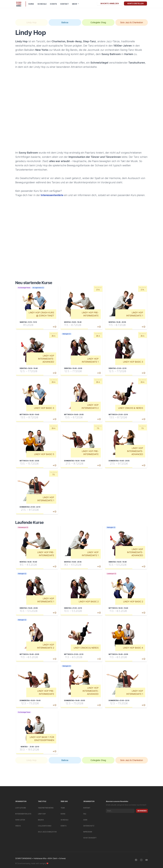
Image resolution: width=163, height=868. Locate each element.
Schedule (42, 4)
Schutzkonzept (90, 838)
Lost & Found (21, 808)
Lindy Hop (42, 814)
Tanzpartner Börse (46, 808)
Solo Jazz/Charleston (47, 832)
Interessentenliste (52, 195)
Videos (18, 826)
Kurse (31, 4)
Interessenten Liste (23, 814)
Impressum (88, 832)
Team (63, 808)
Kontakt (64, 4)
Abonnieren (142, 811)
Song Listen (20, 820)
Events (53, 4)
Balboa (41, 820)
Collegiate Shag (45, 826)
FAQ (85, 814)
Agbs (85, 820)
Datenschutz (89, 826)
